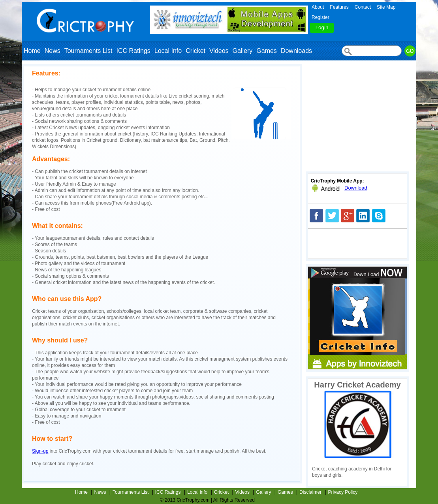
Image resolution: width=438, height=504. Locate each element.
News (53, 51)
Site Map (386, 7)
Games (267, 51)
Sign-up (40, 451)
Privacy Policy (343, 492)
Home (32, 51)
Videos (219, 51)
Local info (197, 492)
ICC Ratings (133, 51)
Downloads (296, 51)
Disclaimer (310, 492)
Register (321, 17)
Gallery (243, 51)
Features (339, 7)
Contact (363, 7)
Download (356, 188)
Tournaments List (88, 51)
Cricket (196, 51)
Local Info (168, 51)
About (318, 7)
